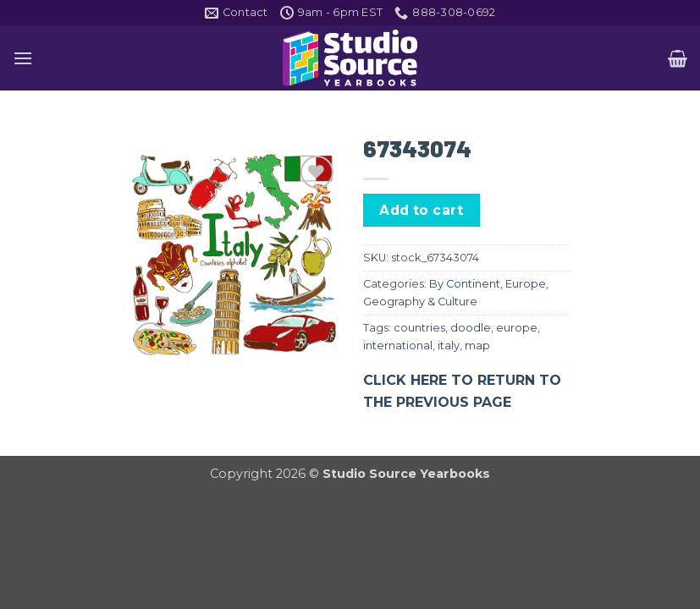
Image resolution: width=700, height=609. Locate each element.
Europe (526, 284)
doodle (471, 328)
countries (419, 328)
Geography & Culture (420, 302)
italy (449, 346)
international (398, 346)
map (477, 346)
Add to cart (421, 210)
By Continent (465, 284)
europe (517, 328)
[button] (23, 58)
